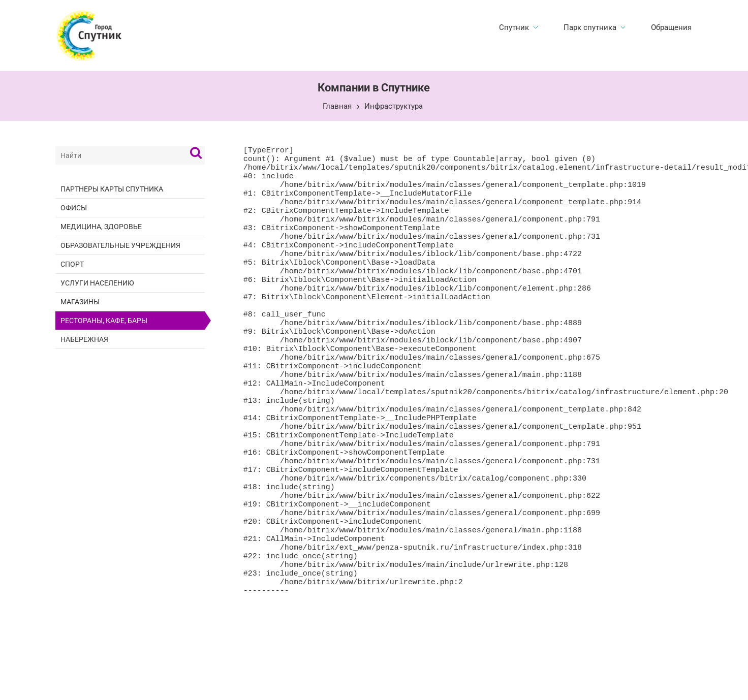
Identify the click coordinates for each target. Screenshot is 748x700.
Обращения (671, 27)
